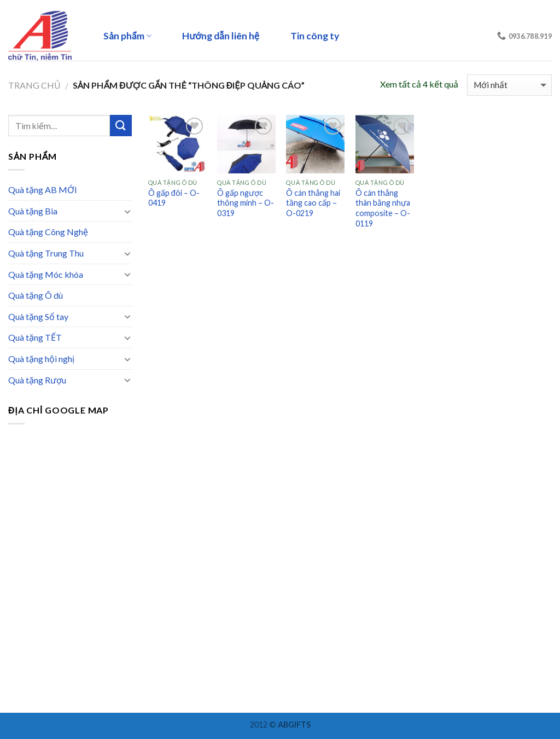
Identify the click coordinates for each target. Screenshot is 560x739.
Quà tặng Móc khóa (46, 274)
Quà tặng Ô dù (36, 295)
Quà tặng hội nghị (41, 359)
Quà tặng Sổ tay (38, 316)
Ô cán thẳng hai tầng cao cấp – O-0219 (313, 203)
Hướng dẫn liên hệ (221, 36)
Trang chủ (34, 85)
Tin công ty (315, 36)
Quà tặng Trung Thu (46, 253)
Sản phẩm (127, 36)
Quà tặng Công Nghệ (48, 232)
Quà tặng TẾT (35, 337)
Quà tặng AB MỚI (43, 190)
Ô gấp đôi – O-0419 (174, 198)
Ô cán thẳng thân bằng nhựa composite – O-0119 (383, 208)
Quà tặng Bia (33, 211)
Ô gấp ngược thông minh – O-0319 (246, 203)
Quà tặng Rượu (37, 380)
